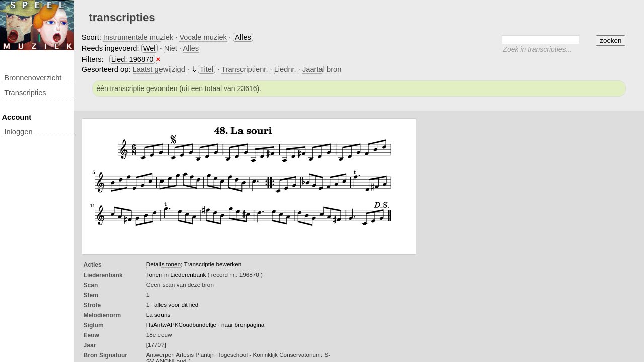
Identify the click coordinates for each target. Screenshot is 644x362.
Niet (171, 48)
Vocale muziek (203, 37)
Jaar (90, 345)
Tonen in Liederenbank (177, 274)
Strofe (92, 305)
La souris (158, 314)
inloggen (18, 132)
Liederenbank (103, 275)
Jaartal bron (322, 69)
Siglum (94, 325)
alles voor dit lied (176, 304)
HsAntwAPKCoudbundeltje (181, 325)
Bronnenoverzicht (33, 78)
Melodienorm (102, 315)
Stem (91, 295)
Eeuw (91, 335)
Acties (93, 265)
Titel (207, 69)
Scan (91, 285)
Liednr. (286, 69)
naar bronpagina (243, 325)
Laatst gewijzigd (160, 69)
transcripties (25, 93)
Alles (191, 48)
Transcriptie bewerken (213, 264)
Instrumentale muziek (138, 37)
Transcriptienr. (246, 69)
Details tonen (164, 264)
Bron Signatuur (105, 355)
